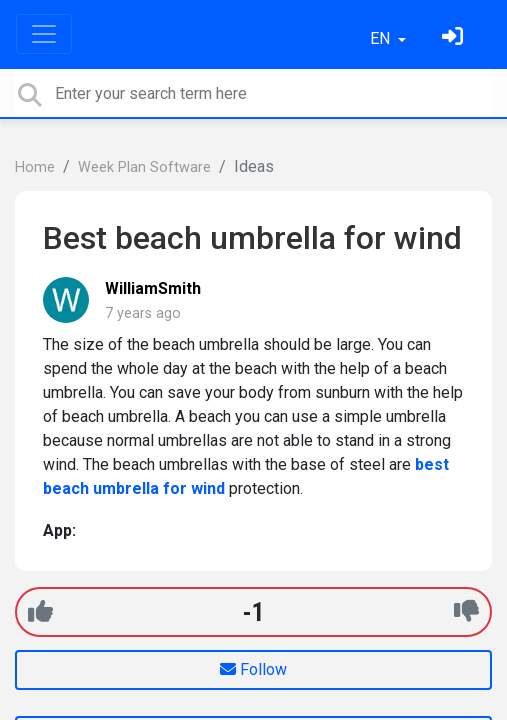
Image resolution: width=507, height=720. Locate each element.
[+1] (40, 611)
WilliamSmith (153, 288)
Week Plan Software (144, 167)
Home (35, 167)
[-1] (466, 611)
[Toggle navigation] (44, 34)
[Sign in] (455, 38)
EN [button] (382, 38)
